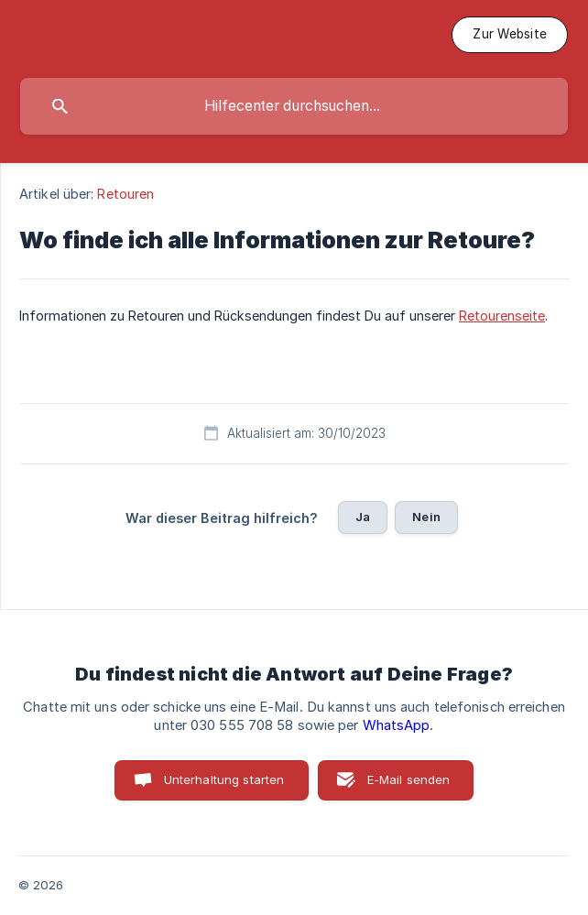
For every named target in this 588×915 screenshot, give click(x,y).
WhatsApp (397, 725)
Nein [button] (426, 517)
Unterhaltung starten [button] (224, 779)
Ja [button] (363, 517)
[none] (510, 35)
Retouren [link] (125, 194)
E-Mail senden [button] (409, 779)
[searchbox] (294, 106)
